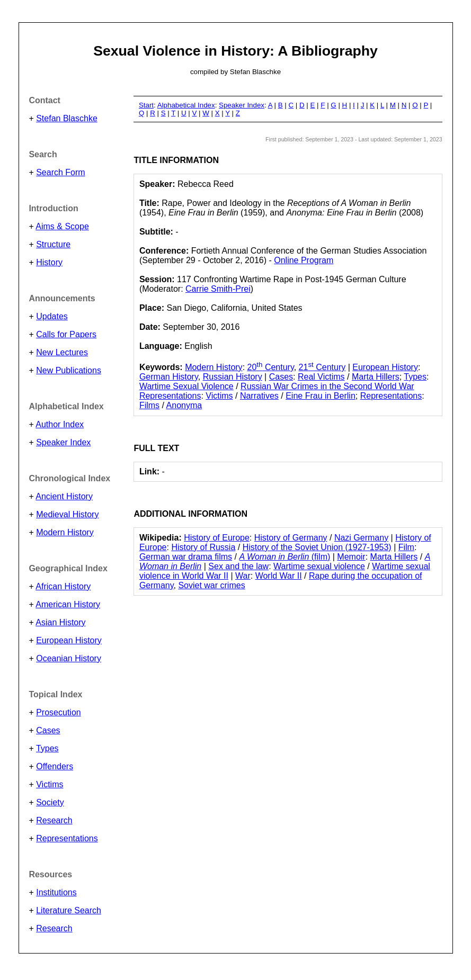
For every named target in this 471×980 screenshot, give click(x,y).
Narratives (259, 396)
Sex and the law (238, 566)
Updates (52, 316)
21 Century (322, 367)
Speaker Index (63, 442)
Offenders (55, 766)
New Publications (69, 370)
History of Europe (217, 538)
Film (406, 547)
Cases (48, 730)
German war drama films (186, 557)
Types (47, 748)
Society (50, 802)
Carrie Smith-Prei (218, 289)
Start (146, 105)
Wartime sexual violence (319, 566)
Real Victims (321, 377)
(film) (285, 557)
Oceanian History (69, 658)
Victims (50, 784)
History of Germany (291, 538)
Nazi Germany (361, 538)
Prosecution (59, 712)
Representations (67, 838)
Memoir (351, 557)
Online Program (304, 260)
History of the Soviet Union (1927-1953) (317, 547)
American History (68, 604)
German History (169, 377)
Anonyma (184, 405)
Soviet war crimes (211, 585)
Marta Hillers (376, 377)
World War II (279, 576)
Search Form (60, 172)
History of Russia (203, 547)
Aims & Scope (62, 226)
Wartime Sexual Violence (186, 386)
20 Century (271, 367)
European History (69, 640)
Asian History (60, 622)
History (49, 262)
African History (63, 586)
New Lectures (62, 352)
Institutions (56, 892)
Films (149, 405)
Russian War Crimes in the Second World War (327, 386)
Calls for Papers (66, 334)
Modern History (65, 532)
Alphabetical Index (186, 105)
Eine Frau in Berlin (321, 396)
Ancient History (64, 496)
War (243, 576)
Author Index (60, 424)
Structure (53, 244)
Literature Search (69, 910)
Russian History (233, 377)
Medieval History (67, 514)
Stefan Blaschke (67, 118)
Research (54, 820)
